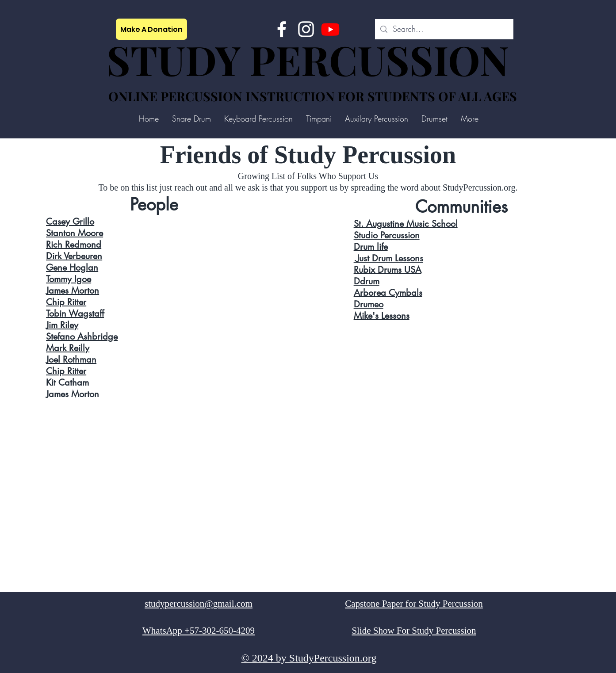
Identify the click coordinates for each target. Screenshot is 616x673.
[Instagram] (306, 29)
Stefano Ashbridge (82, 336)
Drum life (371, 247)
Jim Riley (62, 325)
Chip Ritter (66, 302)
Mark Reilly (68, 348)
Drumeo (369, 304)
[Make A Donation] (151, 29)
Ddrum (367, 281)
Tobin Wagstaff (75, 314)
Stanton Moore (75, 233)
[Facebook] (282, 29)
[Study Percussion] (330, 29)
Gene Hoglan (72, 268)
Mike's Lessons (382, 316)
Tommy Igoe (69, 279)
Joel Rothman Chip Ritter (71, 365)
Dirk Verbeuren (74, 256)
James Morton (73, 291)
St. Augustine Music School (406, 224)
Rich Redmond (74, 245)
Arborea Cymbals (388, 293)
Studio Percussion (387, 235)
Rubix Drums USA (388, 270)
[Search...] (444, 29)
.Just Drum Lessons (388, 258)
